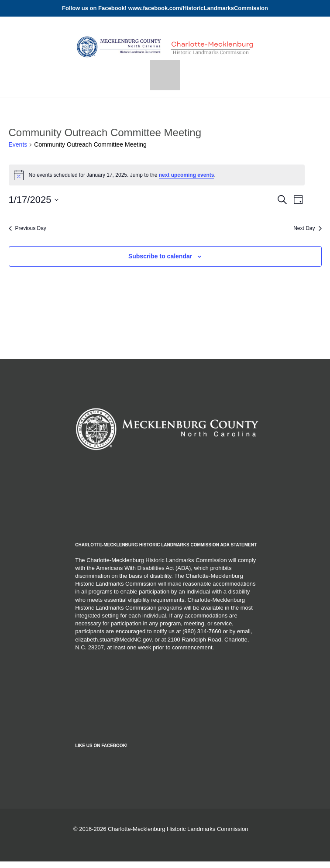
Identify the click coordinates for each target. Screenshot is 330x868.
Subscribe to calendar (160, 256)
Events (18, 144)
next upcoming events (187, 175)
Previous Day (27, 228)
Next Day (307, 228)
